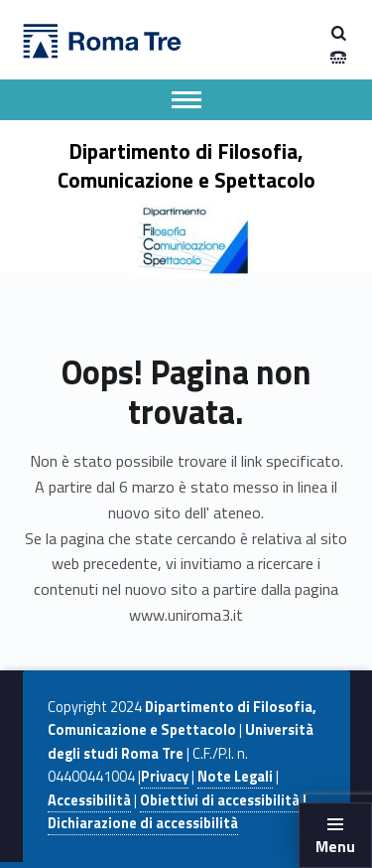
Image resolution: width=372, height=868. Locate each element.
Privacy (165, 777)
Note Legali (235, 777)
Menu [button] (335, 846)
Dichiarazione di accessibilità (143, 823)
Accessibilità (89, 800)
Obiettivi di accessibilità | (223, 800)
